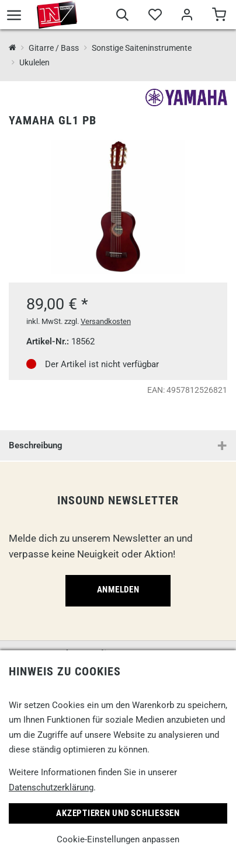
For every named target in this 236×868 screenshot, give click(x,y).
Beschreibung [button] (36, 445)
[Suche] (122, 16)
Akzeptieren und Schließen (118, 813)
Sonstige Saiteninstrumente (142, 48)
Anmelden (118, 590)
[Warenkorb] (219, 16)
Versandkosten (106, 321)
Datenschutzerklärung (51, 787)
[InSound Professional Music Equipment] (13, 48)
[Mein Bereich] (187, 16)
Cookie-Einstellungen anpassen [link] (118, 839)
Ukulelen (34, 62)
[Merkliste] (155, 16)
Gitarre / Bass (54, 48)
